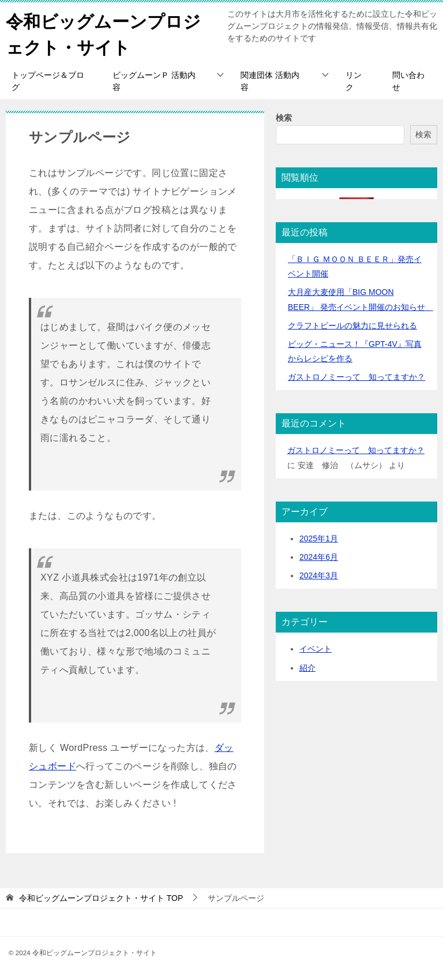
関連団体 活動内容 (270, 81)
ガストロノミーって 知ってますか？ (356, 377)
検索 (284, 118)
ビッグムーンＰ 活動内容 (154, 81)
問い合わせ (408, 81)
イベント (316, 649)
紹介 (307, 668)
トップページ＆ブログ (48, 81)
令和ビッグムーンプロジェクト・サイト (103, 33)
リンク (354, 81)
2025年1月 (319, 538)
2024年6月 (319, 557)
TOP (101, 898)
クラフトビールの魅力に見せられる (352, 326)
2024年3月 (319, 575)
